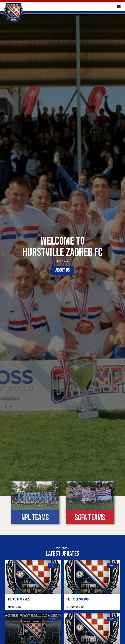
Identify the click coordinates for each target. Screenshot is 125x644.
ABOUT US (63, 270)
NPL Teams (35, 518)
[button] (119, 6)
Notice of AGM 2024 (78, 599)
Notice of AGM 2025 (19, 599)
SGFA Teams (90, 518)
